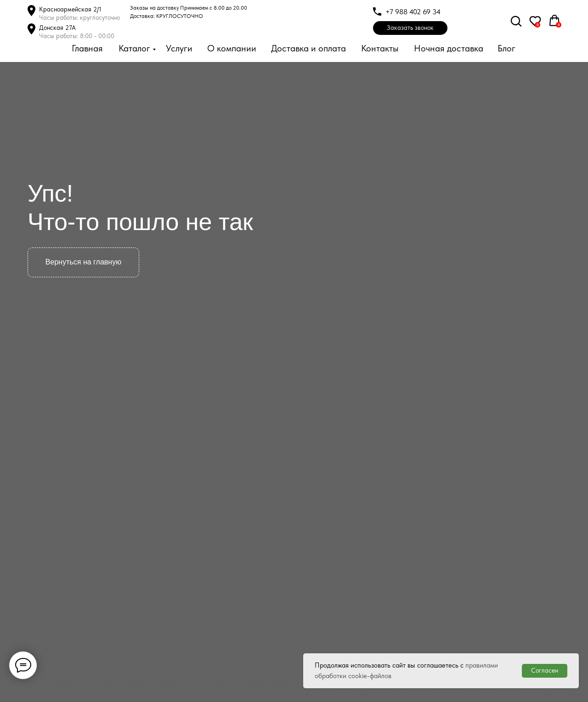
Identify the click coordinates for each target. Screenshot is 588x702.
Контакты (380, 48)
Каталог (134, 48)
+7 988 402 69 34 (413, 12)
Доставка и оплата (308, 48)
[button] (410, 28)
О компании (232, 48)
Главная (87, 48)
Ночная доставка (449, 48)
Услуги (179, 48)
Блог (506, 48)
